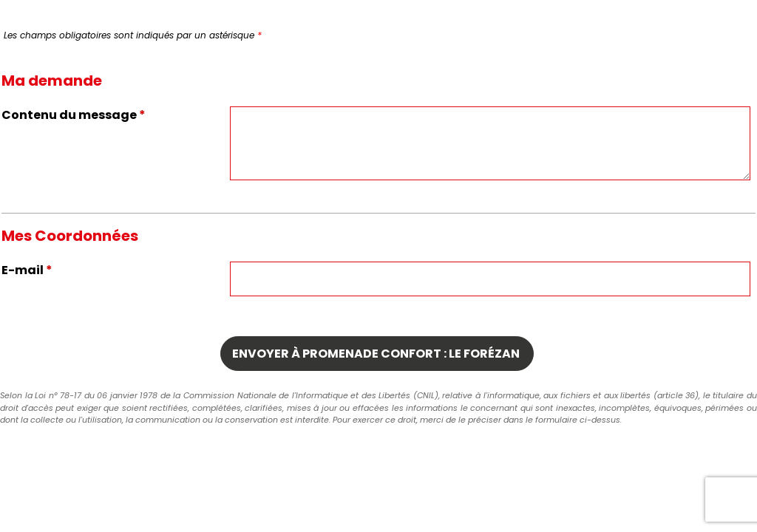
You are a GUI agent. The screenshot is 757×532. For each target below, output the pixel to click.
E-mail (27, 270)
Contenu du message (74, 115)
